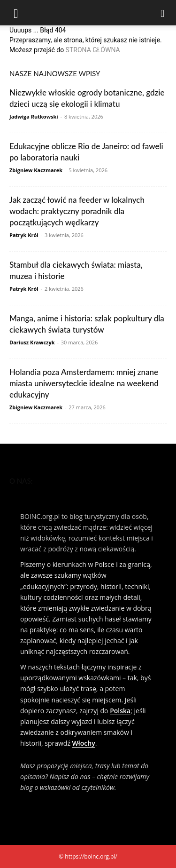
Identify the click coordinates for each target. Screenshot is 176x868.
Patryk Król (24, 235)
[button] (16, 13)
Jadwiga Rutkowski (34, 116)
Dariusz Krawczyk (32, 342)
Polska (120, 711)
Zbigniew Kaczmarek (36, 170)
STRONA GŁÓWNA (93, 50)
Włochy (84, 743)
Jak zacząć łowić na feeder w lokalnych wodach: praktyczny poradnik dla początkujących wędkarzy (77, 211)
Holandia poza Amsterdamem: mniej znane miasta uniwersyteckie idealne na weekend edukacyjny (84, 383)
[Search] (163, 13)
